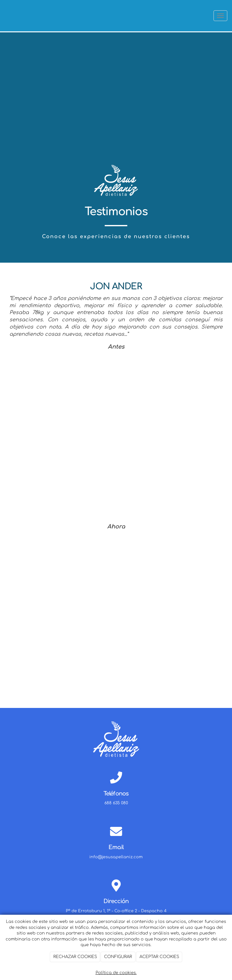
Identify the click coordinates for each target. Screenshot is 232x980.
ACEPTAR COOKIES (159, 957)
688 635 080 (116, 803)
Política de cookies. (116, 973)
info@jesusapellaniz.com (116, 857)
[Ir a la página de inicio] (3, 16)
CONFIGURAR (118, 957)
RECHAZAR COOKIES (75, 957)
